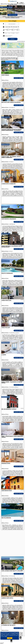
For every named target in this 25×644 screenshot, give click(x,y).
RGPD (6, 636)
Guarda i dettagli (19, 78)
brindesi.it (12, 1)
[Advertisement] (12, 543)
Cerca (12, 39)
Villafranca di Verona (5, 63)
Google (15, 633)
